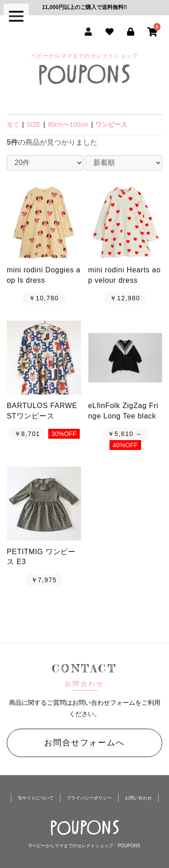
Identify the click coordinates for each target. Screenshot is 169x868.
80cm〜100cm (68, 124)
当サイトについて (36, 798)
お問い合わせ (138, 798)
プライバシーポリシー (89, 798)
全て (13, 124)
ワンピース (111, 124)
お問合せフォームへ (84, 743)
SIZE (34, 124)
